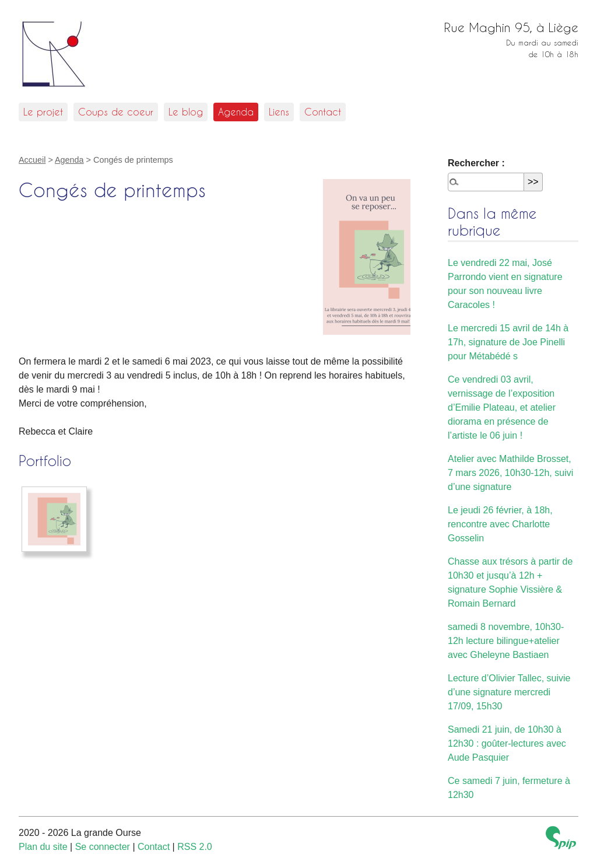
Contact (323, 112)
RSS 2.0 (195, 847)
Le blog (186, 112)
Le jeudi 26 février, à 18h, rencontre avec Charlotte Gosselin (500, 524)
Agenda (236, 112)
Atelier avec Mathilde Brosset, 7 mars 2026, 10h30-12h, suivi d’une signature (510, 473)
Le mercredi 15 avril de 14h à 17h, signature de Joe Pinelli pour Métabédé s (508, 342)
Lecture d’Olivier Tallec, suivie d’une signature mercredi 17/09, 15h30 (509, 692)
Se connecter (103, 847)
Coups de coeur (116, 112)
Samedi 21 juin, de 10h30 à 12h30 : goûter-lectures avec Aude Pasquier (507, 743)
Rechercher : (476, 163)
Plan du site (43, 847)
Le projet (43, 112)
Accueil (32, 160)
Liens (279, 112)
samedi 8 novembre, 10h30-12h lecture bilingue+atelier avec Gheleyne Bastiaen (506, 641)
